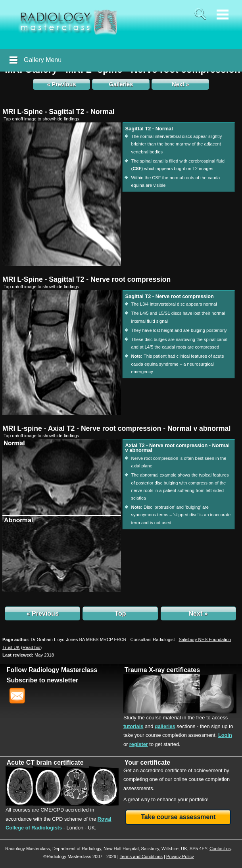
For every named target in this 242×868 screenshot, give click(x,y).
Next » (180, 84)
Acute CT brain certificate (45, 762)
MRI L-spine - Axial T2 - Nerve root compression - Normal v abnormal (116, 428)
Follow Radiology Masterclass (52, 670)
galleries (165, 726)
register (139, 744)
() (31, 647)
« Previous (62, 84)
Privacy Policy (180, 856)
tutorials (133, 726)
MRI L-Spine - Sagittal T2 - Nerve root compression (86, 279)
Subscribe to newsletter (43, 680)
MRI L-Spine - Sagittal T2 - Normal (59, 112)
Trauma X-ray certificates (162, 670)
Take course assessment (178, 817)
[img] (62, 194)
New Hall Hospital (121, 849)
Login (225, 735)
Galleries (121, 84)
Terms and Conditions (141, 856)
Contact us (220, 849)
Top (120, 613)
